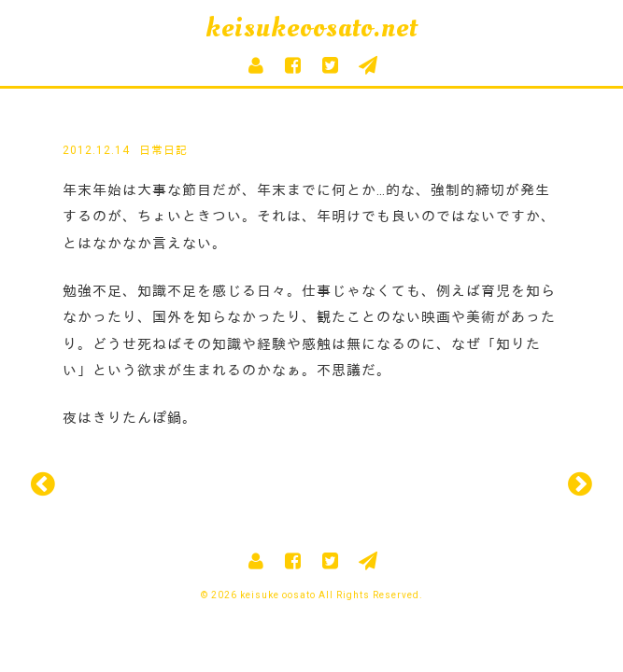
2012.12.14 (96, 150)
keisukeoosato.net (311, 28)
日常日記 (163, 150)
